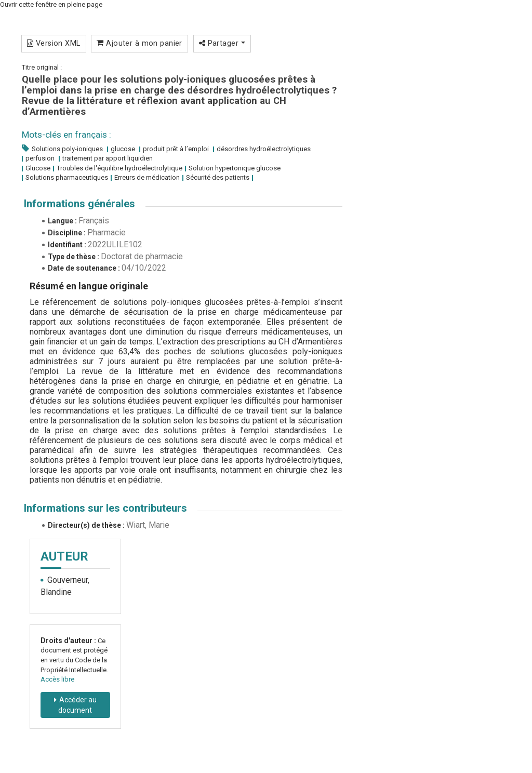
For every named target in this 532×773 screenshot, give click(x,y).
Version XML (54, 43)
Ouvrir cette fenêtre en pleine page (51, 4)
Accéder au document (77, 705)
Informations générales (79, 204)
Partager (222, 43)
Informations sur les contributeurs (105, 508)
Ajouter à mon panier (139, 43)
